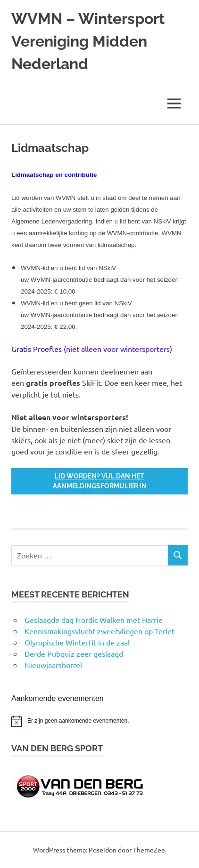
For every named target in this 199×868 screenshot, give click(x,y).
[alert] (99, 721)
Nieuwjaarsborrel (53, 665)
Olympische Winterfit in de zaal (77, 642)
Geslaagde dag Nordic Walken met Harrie (94, 620)
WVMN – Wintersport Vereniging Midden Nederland (88, 41)
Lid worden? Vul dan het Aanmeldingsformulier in (100, 481)
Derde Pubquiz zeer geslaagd (74, 653)
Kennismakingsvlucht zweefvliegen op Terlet (99, 631)
